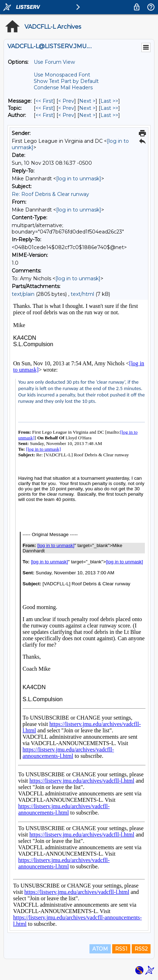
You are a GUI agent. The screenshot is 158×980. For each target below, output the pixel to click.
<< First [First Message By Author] (44, 115)
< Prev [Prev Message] (66, 101)
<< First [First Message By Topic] (44, 108)
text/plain (23, 294)
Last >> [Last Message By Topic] (109, 108)
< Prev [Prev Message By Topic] (66, 108)
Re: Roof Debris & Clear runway (50, 194)
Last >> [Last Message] (109, 101)
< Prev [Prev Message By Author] (66, 115)
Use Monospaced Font (62, 75)
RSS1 (121, 949)
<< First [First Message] (44, 101)
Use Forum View (54, 62)
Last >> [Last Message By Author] (109, 115)
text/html (82, 294)
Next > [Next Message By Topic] (87, 108)
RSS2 (141, 949)
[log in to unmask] (79, 179)
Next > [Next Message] (87, 101)
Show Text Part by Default (66, 81)
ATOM (100, 949)
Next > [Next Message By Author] (87, 115)
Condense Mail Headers (63, 88)
